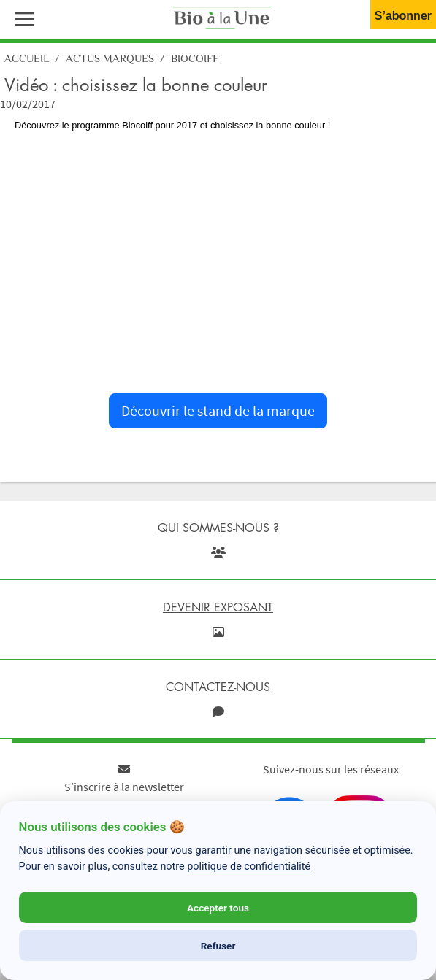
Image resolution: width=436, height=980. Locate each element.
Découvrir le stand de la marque (218, 410)
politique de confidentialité (249, 867)
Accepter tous (218, 908)
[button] (21, 18)
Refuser (218, 946)
